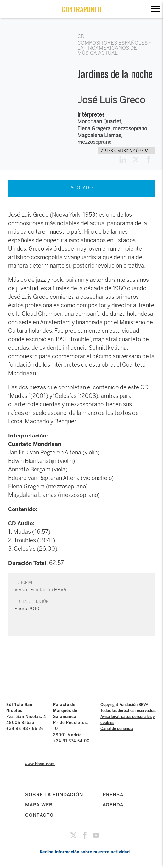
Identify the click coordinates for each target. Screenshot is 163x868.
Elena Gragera (94, 128)
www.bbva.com (40, 764)
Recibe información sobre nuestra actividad (85, 852)
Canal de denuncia (117, 729)
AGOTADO (82, 188)
